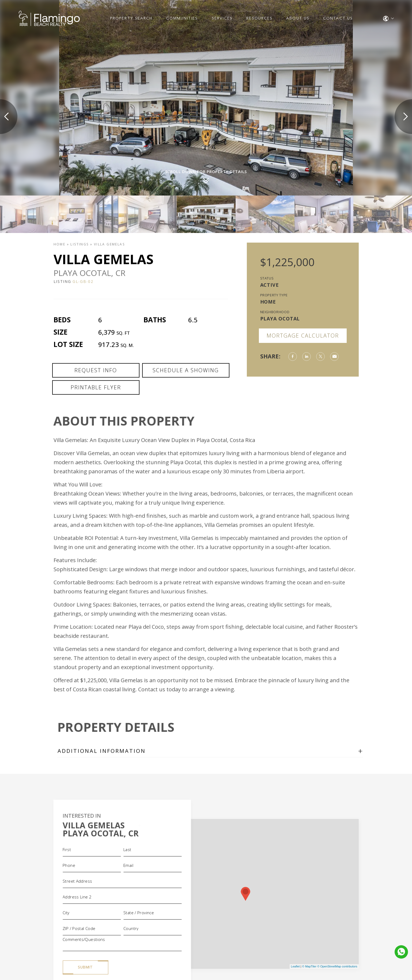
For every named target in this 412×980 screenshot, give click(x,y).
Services (222, 18)
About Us (298, 18)
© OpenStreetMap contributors (337, 966)
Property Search (131, 18)
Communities (182, 18)
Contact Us (338, 18)
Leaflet (295, 966)
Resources (259, 18)
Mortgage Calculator (303, 336)
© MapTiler (309, 966)
